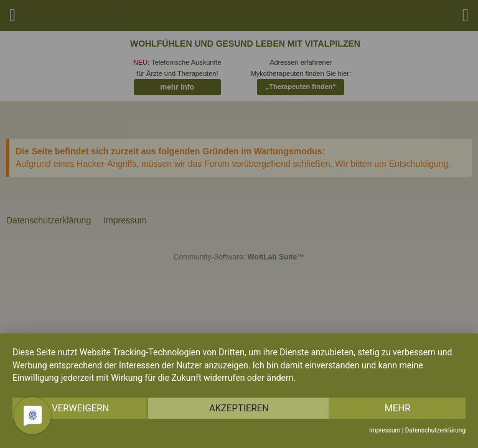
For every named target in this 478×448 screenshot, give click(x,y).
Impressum (385, 430)
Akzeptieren (239, 408)
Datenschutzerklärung (435, 430)
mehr (398, 408)
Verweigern (80, 408)
